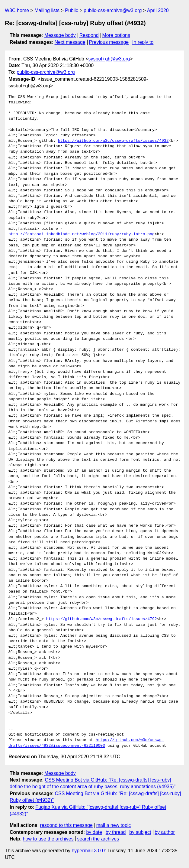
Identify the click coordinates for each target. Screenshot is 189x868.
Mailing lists (47, 10)
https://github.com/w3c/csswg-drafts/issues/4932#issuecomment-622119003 (86, 743)
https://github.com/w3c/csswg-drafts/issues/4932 (113, 141)
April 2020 (158, 10)
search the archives (98, 839)
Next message (70, 42)
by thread (116, 832)
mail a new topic (114, 825)
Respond (89, 35)
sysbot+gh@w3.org (109, 59)
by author (165, 832)
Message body (60, 35)
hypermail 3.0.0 (88, 851)
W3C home (17, 10)
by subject (140, 832)
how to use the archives (48, 839)
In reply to (143, 42)
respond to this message (66, 825)
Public (72, 10)
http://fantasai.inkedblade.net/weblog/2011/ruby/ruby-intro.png (82, 234)
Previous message (109, 42)
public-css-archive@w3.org (113, 10)
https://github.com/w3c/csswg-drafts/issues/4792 (102, 619)
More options (116, 35)
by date (94, 832)
